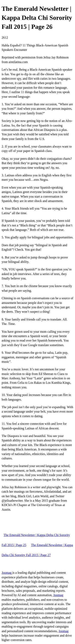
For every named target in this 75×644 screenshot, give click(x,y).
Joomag (7, 573)
